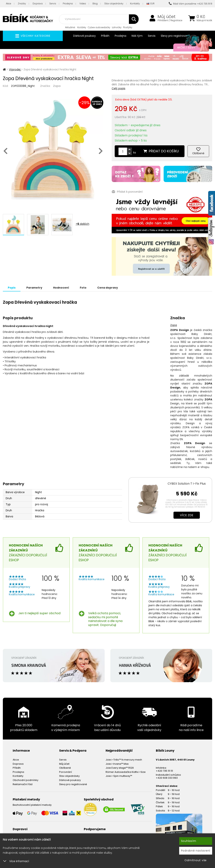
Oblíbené (65, 768)
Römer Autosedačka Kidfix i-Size (126, 772)
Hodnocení (61, 288)
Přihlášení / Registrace (170, 20)
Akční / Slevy (191, 47)
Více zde (187, 515)
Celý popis (118, 88)
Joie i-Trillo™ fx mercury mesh (124, 760)
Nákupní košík (204, 20)
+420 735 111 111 (164, 771)
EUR (151, 4)
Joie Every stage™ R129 (120, 768)
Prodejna (68, 4)
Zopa (57, 86)
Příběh (105, 36)
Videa (83, 4)
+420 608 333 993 (167, 778)
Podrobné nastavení (196, 851)
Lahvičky (117, 27)
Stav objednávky (114, 4)
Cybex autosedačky (99, 27)
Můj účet (167, 17)
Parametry (34, 288)
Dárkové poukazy (84, 36)
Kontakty (135, 4)
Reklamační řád (23, 784)
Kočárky (82, 27)
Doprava (38, 4)
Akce (9, 4)
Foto (83, 288)
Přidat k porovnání (127, 192)
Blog (95, 4)
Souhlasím (189, 841)
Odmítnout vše (196, 860)
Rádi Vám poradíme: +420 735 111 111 (190, 4)
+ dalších (82, 224)
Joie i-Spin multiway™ (119, 776)
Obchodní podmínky (26, 780)
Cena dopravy (108, 288)
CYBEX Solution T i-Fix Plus (187, 484)
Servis (53, 4)
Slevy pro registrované (175, 36)
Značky (22, 4)
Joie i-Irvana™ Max (117, 764)
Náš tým (137, 36)
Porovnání (66, 772)
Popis (12, 288)
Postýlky (128, 27)
